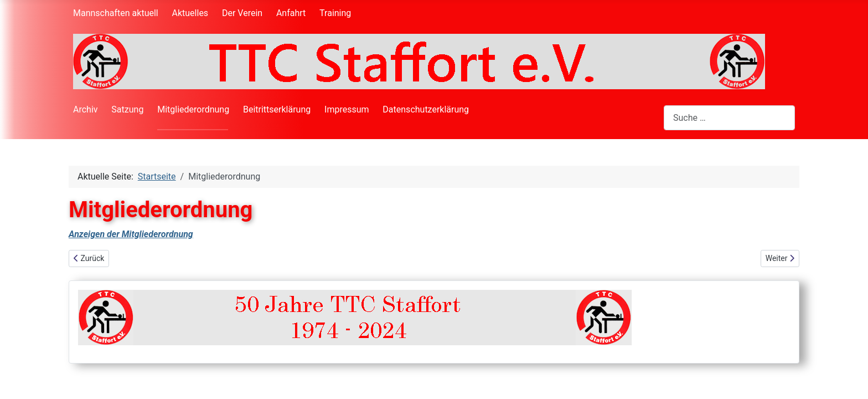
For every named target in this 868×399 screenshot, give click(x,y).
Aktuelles (190, 13)
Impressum (347, 109)
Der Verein (242, 13)
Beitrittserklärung (277, 109)
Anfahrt (291, 13)
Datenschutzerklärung (426, 109)
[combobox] (729, 118)
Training (335, 13)
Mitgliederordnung (193, 109)
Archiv (86, 109)
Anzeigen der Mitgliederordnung (131, 234)
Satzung (127, 109)
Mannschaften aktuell (116, 13)
